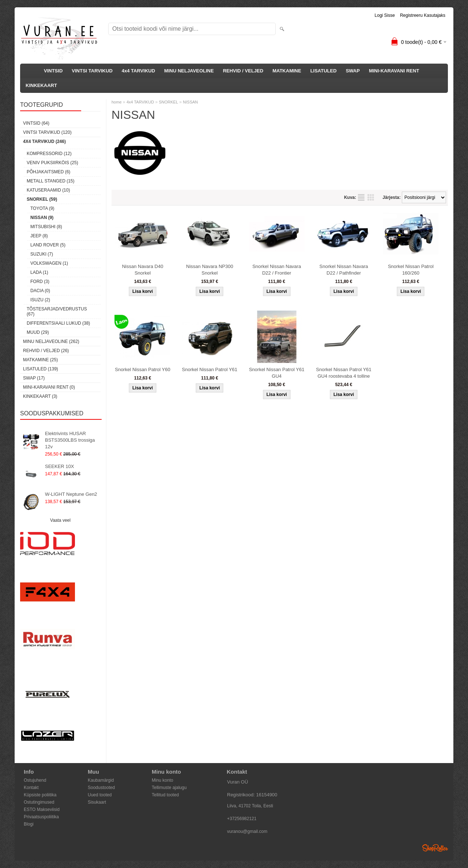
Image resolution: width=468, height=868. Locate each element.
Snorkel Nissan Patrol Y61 (210, 369)
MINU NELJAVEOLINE (189, 71)
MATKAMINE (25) (40, 360)
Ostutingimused (39, 802)
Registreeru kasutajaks (423, 15)
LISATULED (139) (41, 369)
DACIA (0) (40, 291)
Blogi (29, 824)
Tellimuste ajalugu (169, 788)
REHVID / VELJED (243, 71)
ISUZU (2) (40, 300)
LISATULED (324, 71)
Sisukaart (97, 802)
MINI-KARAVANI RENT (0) (49, 387)
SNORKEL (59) (42, 199)
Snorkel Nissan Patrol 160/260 (411, 270)
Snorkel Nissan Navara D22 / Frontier (277, 270)
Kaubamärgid (101, 780)
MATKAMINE (287, 71)
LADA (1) (39, 272)
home (117, 102)
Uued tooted (100, 795)
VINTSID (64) (36, 123)
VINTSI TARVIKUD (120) (47, 132)
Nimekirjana (361, 197)
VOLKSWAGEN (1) (49, 263)
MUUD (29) (38, 332)
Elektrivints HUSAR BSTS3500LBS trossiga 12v (70, 440)
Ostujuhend (35, 780)
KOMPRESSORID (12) (49, 154)
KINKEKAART (41, 85)
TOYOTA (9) (42, 208)
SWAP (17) (34, 378)
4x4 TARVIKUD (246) (44, 141)
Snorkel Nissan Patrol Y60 (143, 369)
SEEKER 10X (60, 466)
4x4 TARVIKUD (138, 71)
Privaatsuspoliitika (41, 817)
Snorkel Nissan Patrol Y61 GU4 (277, 373)
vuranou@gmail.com (247, 831)
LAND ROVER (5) (48, 245)
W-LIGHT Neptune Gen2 (71, 494)
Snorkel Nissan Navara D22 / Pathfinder (344, 270)
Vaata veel (60, 520)
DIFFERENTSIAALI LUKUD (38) (58, 323)
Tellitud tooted (165, 795)
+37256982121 (242, 819)
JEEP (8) (39, 236)
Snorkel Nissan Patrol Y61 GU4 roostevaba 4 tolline (344, 373)
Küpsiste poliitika (40, 795)
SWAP (353, 71)
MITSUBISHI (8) (46, 227)
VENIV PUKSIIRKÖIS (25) (52, 163)
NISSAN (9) (42, 218)
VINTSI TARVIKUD (92, 71)
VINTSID (53, 71)
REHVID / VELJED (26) (46, 351)
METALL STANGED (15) (50, 181)
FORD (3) (40, 282)
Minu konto (163, 780)
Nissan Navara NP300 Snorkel (210, 270)
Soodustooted (101, 788)
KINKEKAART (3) (40, 396)
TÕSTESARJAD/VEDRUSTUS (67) (57, 312)
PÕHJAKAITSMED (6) (48, 172)
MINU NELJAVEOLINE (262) (51, 341)
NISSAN (190, 102)
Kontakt (31, 788)
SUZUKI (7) (42, 254)
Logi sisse (385, 15)
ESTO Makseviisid (42, 809)
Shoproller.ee (435, 848)
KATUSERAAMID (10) (48, 190)
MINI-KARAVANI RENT (394, 71)
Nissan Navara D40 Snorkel (143, 270)
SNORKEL (168, 102)
